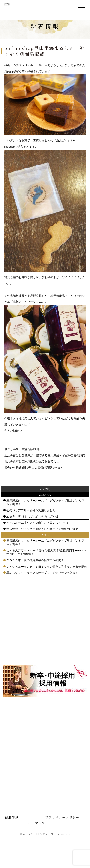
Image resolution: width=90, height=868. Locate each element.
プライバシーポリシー (62, 830)
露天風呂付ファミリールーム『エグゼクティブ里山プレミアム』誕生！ (45, 515)
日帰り (13, 724)
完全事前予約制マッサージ (25, 781)
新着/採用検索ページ (23, 807)
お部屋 (13, 745)
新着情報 (57, 736)
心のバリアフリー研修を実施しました (31, 523)
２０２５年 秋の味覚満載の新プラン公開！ (35, 573)
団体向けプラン (19, 789)
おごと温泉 (16, 757)
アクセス (15, 763)
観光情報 (57, 724)
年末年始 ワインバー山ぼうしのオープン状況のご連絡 (42, 542)
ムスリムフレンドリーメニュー (24, 737)
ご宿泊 (13, 718)
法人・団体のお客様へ (24, 795)
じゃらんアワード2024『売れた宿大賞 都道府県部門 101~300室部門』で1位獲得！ (46, 565)
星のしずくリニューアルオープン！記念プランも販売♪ (42, 585)
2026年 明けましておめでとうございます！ (36, 529)
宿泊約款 (12, 830)
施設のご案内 (18, 751)
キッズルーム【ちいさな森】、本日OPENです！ (38, 536)
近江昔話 (57, 718)
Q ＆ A (13, 774)
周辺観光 (57, 730)
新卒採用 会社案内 (22, 801)
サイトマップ (35, 836)
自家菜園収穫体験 (64, 754)
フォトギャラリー (21, 813)
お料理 (13, 730)
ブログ (56, 742)
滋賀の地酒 (59, 748)
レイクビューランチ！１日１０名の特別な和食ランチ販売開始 (47, 579)
